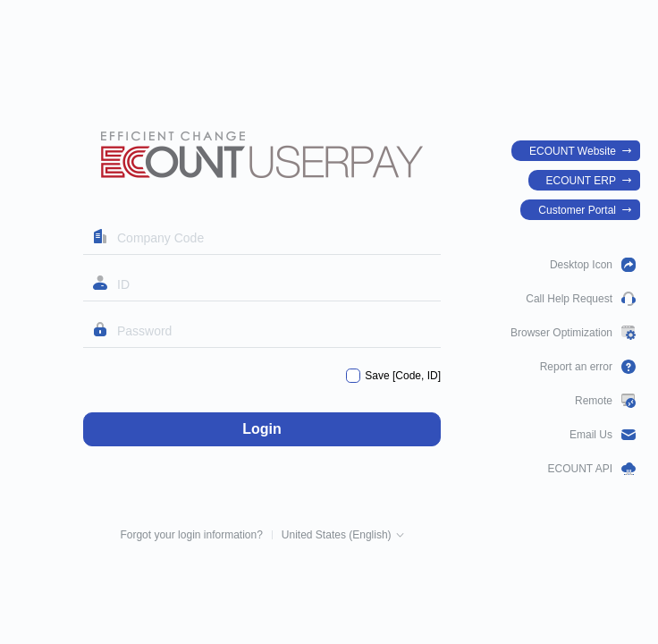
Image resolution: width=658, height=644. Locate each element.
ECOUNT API (580, 469)
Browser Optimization (561, 333)
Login (262, 429)
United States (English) (337, 535)
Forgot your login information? (191, 535)
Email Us (591, 435)
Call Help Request (569, 299)
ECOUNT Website (573, 151)
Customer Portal (577, 210)
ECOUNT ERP (581, 181)
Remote (594, 401)
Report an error (576, 367)
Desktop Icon (581, 265)
